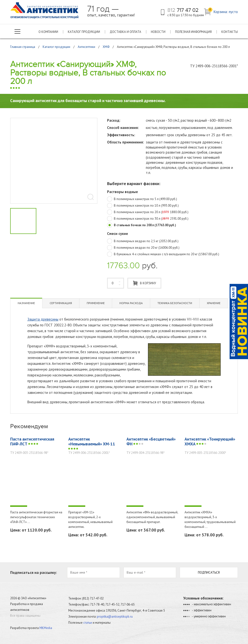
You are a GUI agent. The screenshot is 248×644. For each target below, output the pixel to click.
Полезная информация (193, 32)
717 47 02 (183, 10)
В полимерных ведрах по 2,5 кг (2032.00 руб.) (143, 241)
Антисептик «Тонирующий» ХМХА (210, 442)
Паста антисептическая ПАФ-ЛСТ (32, 442)
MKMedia (46, 628)
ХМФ (106, 47)
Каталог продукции (84, 32)
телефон (163, 12)
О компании (48, 32)
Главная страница (23, 47)
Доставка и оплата (125, 32)
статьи (88, 623)
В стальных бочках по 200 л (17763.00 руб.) (142, 225)
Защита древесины (43, 319)
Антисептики (86, 47)
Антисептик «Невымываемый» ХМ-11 (92, 444)
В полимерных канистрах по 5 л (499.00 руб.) (142, 199)
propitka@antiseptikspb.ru (115, 617)
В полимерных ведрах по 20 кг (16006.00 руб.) (143, 248)
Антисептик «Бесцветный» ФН (151, 442)
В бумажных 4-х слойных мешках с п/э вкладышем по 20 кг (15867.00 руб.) (163, 255)
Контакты (230, 32)
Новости (158, 32)
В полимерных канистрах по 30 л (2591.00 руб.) (148, 219)
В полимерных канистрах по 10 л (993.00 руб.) (143, 206)
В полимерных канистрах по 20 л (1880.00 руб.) (148, 212)
